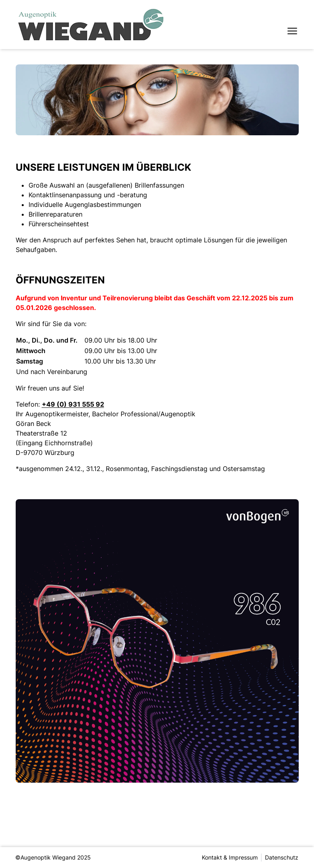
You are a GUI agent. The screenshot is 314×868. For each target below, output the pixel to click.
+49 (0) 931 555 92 (73, 404)
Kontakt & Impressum (230, 857)
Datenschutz (282, 857)
